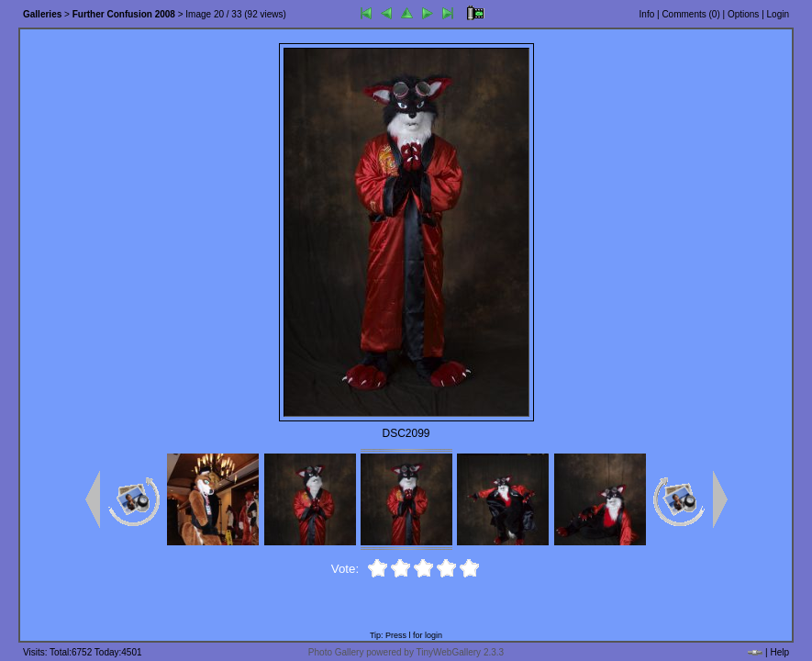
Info (647, 14)
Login (778, 14)
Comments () (690, 14)
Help (779, 652)
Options (743, 14)
